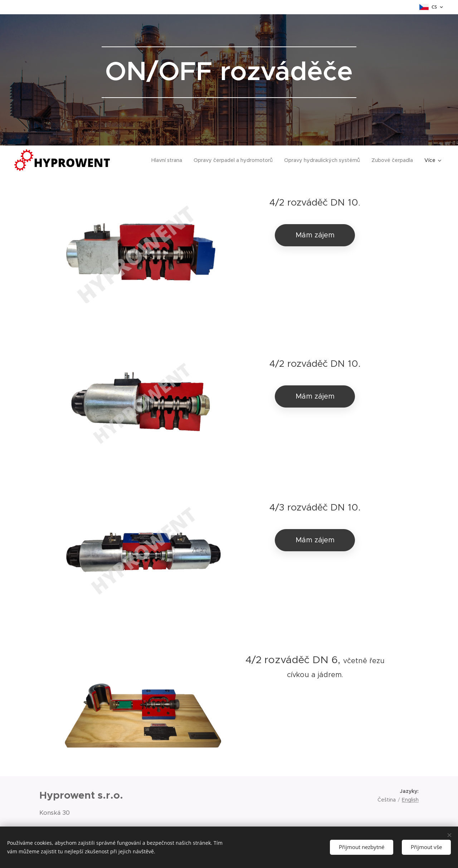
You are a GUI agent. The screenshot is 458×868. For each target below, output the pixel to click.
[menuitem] (171, 160)
